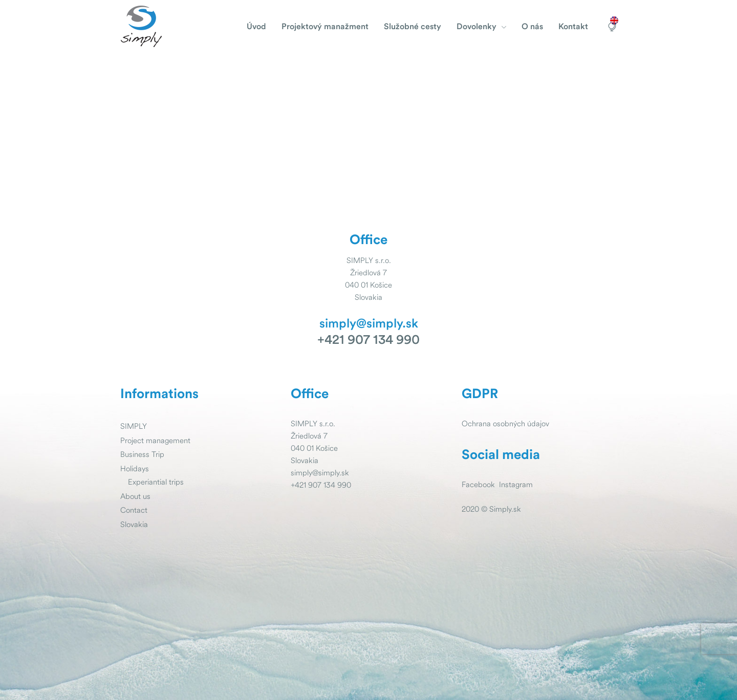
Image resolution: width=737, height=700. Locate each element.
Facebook (478, 484)
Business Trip (142, 454)
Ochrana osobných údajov (505, 423)
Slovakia (134, 524)
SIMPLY (134, 426)
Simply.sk (505, 509)
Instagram (516, 484)
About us (135, 496)
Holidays (135, 468)
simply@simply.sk (369, 324)
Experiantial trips (156, 482)
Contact (134, 510)
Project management (155, 440)
